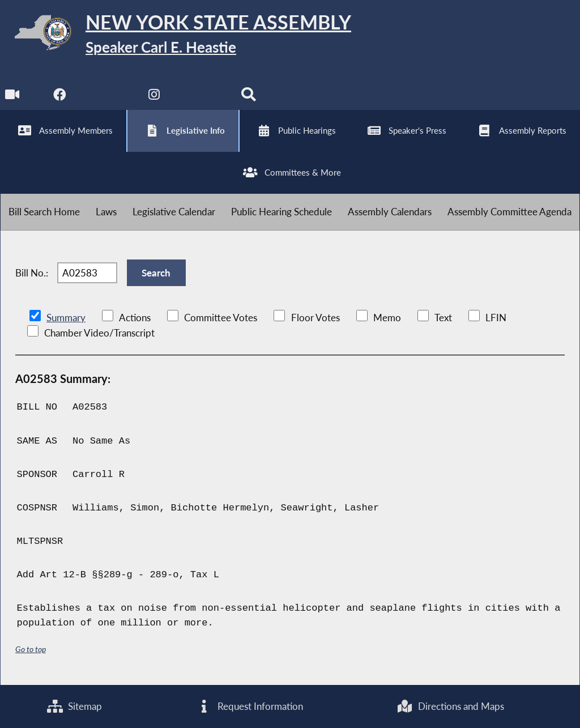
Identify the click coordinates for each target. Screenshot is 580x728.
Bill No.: (32, 273)
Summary (66, 318)
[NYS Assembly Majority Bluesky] (201, 97)
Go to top (31, 649)
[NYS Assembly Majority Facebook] (60, 97)
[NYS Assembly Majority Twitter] (107, 97)
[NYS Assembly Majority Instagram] (154, 97)
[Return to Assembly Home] (176, 35)
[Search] (248, 97)
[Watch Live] (13, 97)
